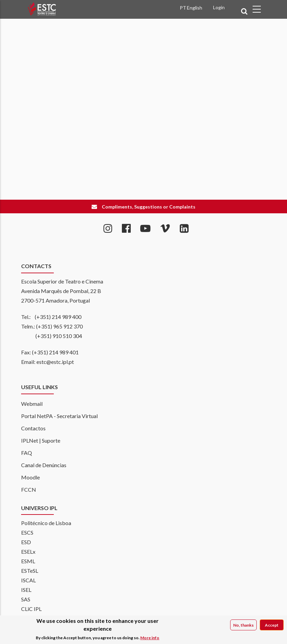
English (195, 8)
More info (150, 638)
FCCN (29, 489)
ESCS (27, 532)
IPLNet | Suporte (41, 440)
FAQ (27, 453)
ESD (26, 542)
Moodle (30, 477)
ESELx (28, 551)
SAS (26, 599)
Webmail (32, 404)
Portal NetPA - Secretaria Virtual (59, 416)
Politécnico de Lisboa (46, 523)
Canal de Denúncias (44, 465)
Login (219, 7)
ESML (28, 561)
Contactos (33, 428)
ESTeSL (30, 571)
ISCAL (28, 580)
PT (183, 8)
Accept (272, 625)
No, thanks (243, 625)
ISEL (26, 590)
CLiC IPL (31, 609)
